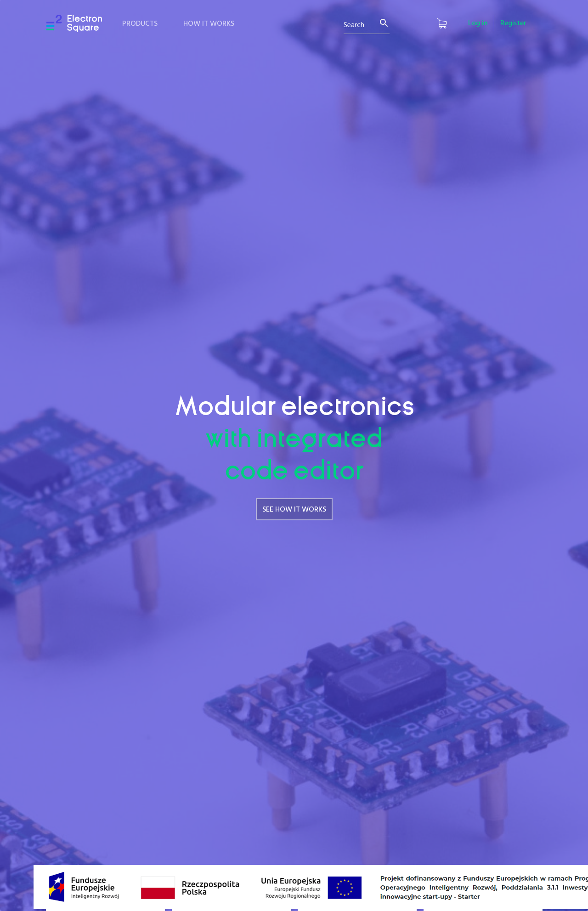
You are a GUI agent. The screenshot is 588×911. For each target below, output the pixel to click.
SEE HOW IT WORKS (294, 510)
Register (513, 23)
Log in (478, 23)
